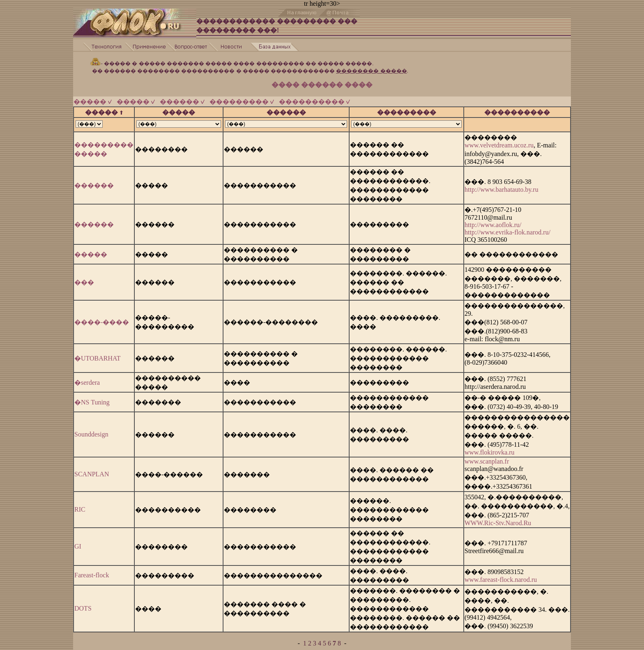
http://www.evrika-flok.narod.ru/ (507, 229)
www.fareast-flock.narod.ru (501, 576)
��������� (242, 98)
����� (93, 98)
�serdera (87, 379)
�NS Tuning (92, 398)
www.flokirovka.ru (490, 449)
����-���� (102, 318)
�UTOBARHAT (98, 355)
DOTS (83, 605)
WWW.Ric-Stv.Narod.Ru (498, 519)
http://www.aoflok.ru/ (493, 221)
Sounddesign (91, 431)
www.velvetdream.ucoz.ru (499, 141)
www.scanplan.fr (487, 458)
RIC (80, 506)
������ (182, 98)
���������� (314, 98)
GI (78, 543)
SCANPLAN (92, 470)
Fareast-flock (92, 571)
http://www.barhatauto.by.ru (501, 186)
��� (84, 279)
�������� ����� (371, 67)
